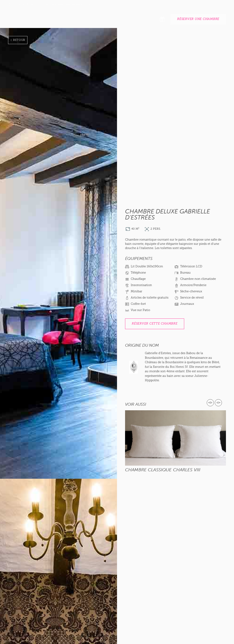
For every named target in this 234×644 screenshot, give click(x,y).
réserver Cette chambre (155, 324)
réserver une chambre (198, 19)
